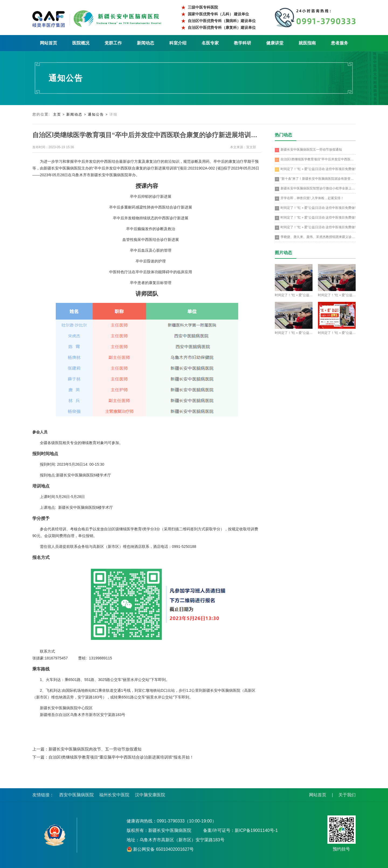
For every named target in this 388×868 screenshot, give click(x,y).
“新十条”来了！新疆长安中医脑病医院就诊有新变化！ (315, 179)
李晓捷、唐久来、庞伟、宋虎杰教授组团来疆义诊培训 (315, 237)
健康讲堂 (275, 43)
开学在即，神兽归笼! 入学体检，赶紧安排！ (309, 198)
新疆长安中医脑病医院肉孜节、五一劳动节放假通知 (95, 749)
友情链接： (43, 795)
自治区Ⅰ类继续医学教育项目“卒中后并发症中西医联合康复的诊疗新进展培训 (315, 160)
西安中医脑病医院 (77, 795)
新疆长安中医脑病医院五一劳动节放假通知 (308, 150)
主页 (57, 114)
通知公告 (96, 114)
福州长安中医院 (114, 795)
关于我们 (347, 795)
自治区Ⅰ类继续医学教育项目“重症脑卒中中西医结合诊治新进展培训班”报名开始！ (121, 757)
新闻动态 (145, 43)
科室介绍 (178, 43)
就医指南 (307, 43)
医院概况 (81, 43)
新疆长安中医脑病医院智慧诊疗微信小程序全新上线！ (315, 189)
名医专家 (210, 43)
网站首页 (48, 43)
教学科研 (242, 43)
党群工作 (113, 43)
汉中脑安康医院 (150, 795)
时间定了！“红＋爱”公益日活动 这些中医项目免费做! (315, 169)
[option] (147, 715)
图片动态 (283, 253)
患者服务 (339, 43)
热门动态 (283, 135)
